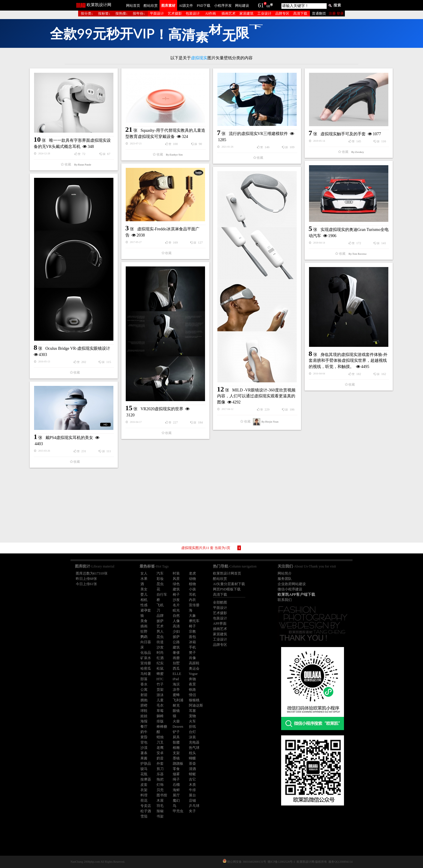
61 (261, 5)
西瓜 (176, 668)
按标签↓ (104, 13)
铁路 (192, 690)
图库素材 (168, 6)
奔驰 (192, 679)
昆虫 (160, 584)
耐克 (176, 705)
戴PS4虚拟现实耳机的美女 (69, 438)
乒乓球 (194, 806)
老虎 (192, 573)
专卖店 (146, 806)
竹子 (160, 684)
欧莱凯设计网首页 (227, 573)
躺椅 (160, 716)
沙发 (176, 600)
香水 (144, 684)
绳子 (176, 779)
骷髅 (176, 742)
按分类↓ (87, 13)
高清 (176, 626)
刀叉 (160, 742)
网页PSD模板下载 (227, 589)
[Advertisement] (211, 506)
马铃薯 (146, 674)
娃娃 (144, 716)
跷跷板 (178, 764)
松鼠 (160, 668)
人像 (176, 621)
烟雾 (176, 774)
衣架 (144, 790)
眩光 (176, 610)
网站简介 (285, 573)
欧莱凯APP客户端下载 (296, 594)
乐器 (160, 774)
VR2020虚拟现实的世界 (162, 409)
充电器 (194, 742)
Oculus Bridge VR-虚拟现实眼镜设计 (78, 348)
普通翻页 (319, 13)
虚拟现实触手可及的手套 (343, 134)
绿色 (176, 584)
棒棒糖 (162, 727)
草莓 (160, 711)
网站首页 (133, 6)
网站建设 (242, 6)
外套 (160, 764)
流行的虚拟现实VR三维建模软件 (258, 134)
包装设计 (193, 13)
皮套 (144, 785)
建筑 (176, 589)
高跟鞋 (194, 663)
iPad (176, 679)
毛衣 (160, 705)
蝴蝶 (192, 758)
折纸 (192, 727)
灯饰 (160, 785)
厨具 (176, 737)
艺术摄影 (175, 13)
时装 (176, 573)
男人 (160, 631)
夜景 (192, 684)
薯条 (144, 753)
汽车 (160, 573)
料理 (144, 795)
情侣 (192, 695)
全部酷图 (220, 602)
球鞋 (144, 711)
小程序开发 (223, 6)
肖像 (192, 658)
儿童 (160, 700)
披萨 (160, 621)
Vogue (193, 674)
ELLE (177, 674)
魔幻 (176, 801)
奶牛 (144, 732)
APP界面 (220, 624)
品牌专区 (282, 13)
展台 (192, 795)
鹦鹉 (144, 637)
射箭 (144, 695)
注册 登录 (336, 13)
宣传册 (194, 605)
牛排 (192, 790)
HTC (160, 679)
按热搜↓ (122, 13)
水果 (144, 579)
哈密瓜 (146, 668)
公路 (176, 642)
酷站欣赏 (151, 6)
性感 (144, 605)
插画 (144, 626)
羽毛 (160, 806)
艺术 (160, 626)
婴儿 (144, 595)
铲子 (176, 732)
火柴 (176, 721)
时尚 (160, 653)
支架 (176, 753)
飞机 (160, 605)
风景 (176, 579)
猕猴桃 (194, 700)
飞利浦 (178, 700)
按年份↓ (139, 13)
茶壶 (192, 764)
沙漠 (144, 748)
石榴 (176, 785)
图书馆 (162, 795)
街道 (160, 642)
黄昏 (144, 737)
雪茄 (144, 816)
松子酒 (146, 811)
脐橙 (144, 705)
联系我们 (285, 600)
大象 (192, 616)
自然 (176, 616)
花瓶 (144, 774)
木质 (192, 785)
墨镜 (176, 758)
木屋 (160, 801)
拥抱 (144, 700)
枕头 (192, 753)
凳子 (192, 653)
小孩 (192, 589)
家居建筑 (246, 13)
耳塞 (192, 711)
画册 (176, 658)
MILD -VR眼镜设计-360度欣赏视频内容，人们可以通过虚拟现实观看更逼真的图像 (256, 396)
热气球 (194, 748)
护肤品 (146, 764)
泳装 (192, 737)
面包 (192, 637)
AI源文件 (186, 6)
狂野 (144, 631)
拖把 (160, 779)
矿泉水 (146, 658)
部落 (144, 679)
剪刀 (160, 769)
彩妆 (160, 579)
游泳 (160, 695)
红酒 (160, 658)
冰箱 (192, 642)
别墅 (176, 663)
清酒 (192, 769)
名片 (176, 605)
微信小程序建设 (290, 589)
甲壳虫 (178, 811)
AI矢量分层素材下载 (229, 584)
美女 (144, 589)
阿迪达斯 (196, 705)
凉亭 (176, 690)
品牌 (160, 616)
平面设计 (157, 13)
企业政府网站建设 (292, 584)
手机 (192, 647)
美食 (144, 621)
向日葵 (146, 642)
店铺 (192, 801)
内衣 (192, 600)
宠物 (192, 716)
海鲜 (176, 790)
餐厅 (144, 727)
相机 (144, 600)
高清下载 (300, 13)
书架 (160, 816)
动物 (192, 579)
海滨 (176, 684)
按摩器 (146, 779)
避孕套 (146, 610)
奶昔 (160, 758)
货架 (160, 690)
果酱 (144, 758)
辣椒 (160, 811)
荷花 (144, 801)
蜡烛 (160, 737)
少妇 (176, 631)
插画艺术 (229, 13)
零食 (176, 769)
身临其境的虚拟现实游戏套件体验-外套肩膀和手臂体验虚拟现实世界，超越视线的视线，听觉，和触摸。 (348, 361)
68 (268, 6)
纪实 (160, 663)
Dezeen (178, 727)
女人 (144, 573)
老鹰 (160, 748)
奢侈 (176, 653)
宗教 (192, 631)
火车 (192, 721)
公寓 (144, 690)
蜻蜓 (192, 774)
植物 (192, 584)
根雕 (176, 748)
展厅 (176, 795)
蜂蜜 (160, 674)
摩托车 (194, 621)
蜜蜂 (176, 695)
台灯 (192, 732)
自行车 (162, 595)
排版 (160, 721)
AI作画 (210, 13)
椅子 (176, 595)
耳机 (192, 595)
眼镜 (176, 711)
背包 (144, 742)
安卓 (160, 753)
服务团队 (285, 579)
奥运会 (194, 668)
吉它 (192, 779)
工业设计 (264, 13)
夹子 (192, 811)
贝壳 (160, 790)
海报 (144, 721)
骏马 (144, 769)
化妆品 (146, 653)
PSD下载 (204, 6)
